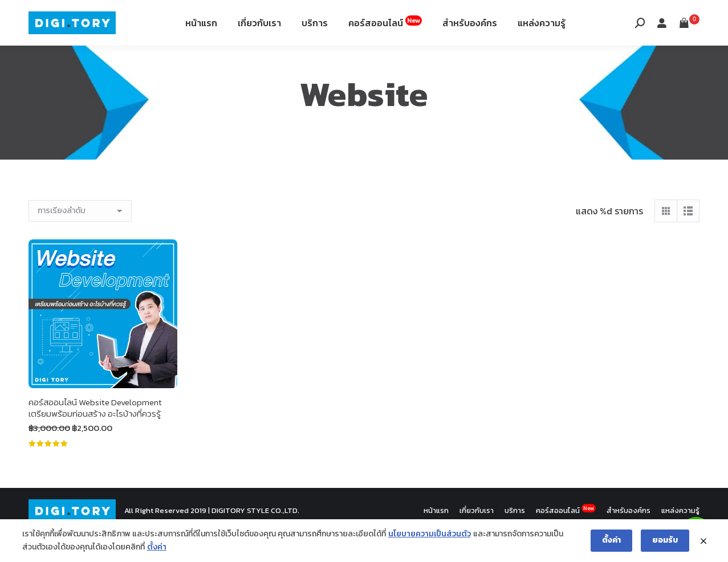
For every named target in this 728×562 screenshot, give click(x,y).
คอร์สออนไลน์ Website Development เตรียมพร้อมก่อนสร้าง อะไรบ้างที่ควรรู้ (95, 436)
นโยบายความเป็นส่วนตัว (430, 534)
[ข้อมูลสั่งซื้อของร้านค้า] (80, 239)
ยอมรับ (665, 540)
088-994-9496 (61, 16)
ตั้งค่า (157, 547)
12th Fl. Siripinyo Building (164, 16)
